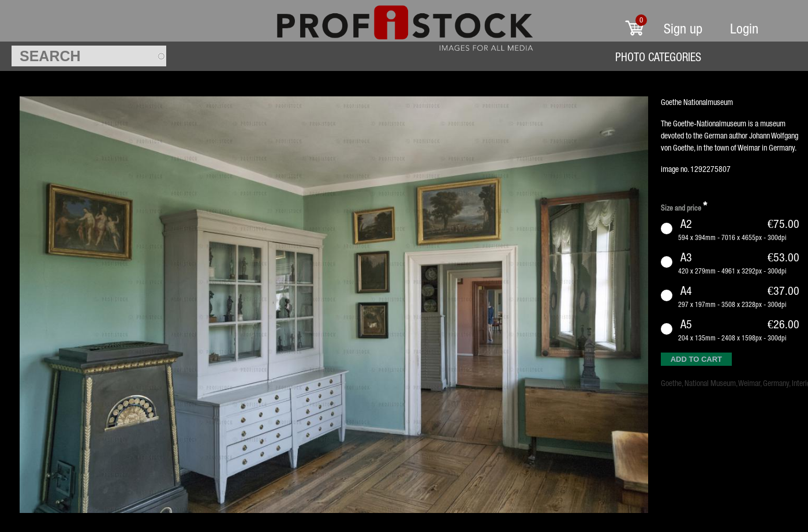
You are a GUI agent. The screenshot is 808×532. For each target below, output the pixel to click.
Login (744, 29)
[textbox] (89, 56)
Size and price (684, 206)
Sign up (683, 29)
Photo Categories (658, 57)
